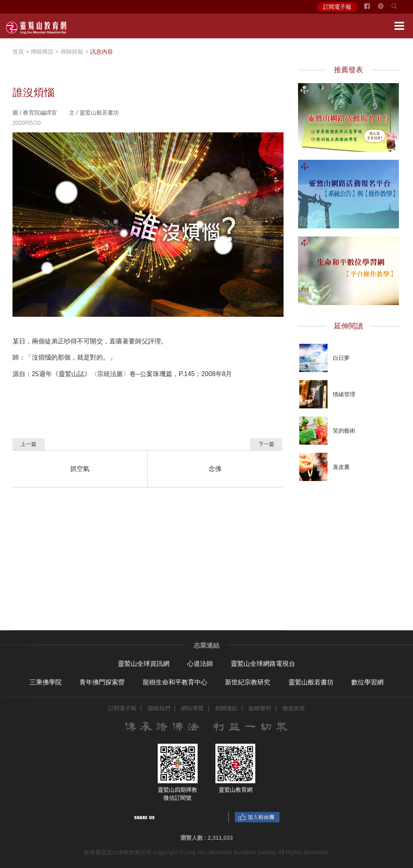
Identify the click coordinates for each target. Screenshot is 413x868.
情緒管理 (344, 394)
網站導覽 (192, 708)
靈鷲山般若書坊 (311, 682)
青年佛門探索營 (102, 682)
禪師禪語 (42, 52)
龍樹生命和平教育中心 (175, 682)
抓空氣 (80, 469)
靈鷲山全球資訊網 (144, 664)
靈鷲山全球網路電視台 (263, 664)
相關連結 (226, 708)
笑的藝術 (344, 431)
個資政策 (294, 708)
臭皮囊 (341, 467)
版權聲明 (260, 708)
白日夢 (341, 358)
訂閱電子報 (337, 7)
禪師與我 (72, 52)
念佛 (215, 469)
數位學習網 (367, 682)
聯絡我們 (159, 708)
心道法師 (200, 664)
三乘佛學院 (46, 682)
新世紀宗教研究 (248, 682)
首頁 (18, 52)
